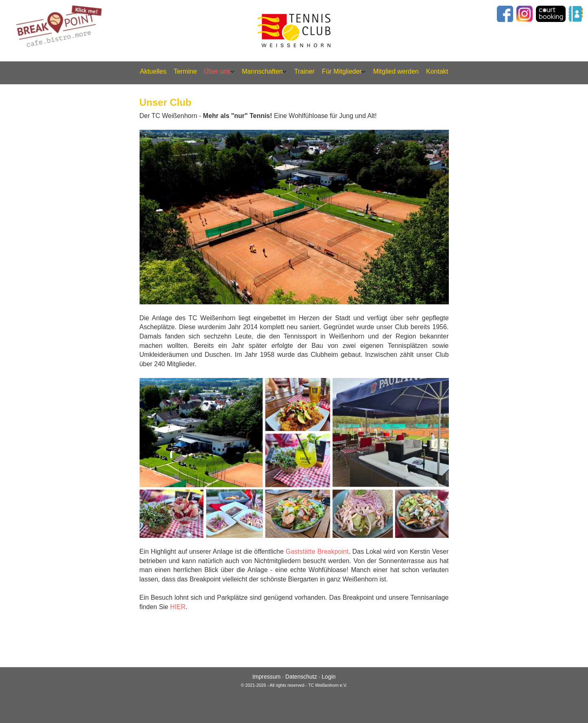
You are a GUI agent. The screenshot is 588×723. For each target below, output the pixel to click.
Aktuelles (153, 71)
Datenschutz (301, 677)
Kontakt (437, 71)
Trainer (304, 71)
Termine (185, 71)
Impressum (266, 677)
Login (329, 677)
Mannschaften (263, 71)
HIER (178, 607)
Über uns (217, 71)
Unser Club (166, 102)
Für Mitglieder (342, 71)
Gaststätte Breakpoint (317, 552)
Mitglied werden (396, 71)
